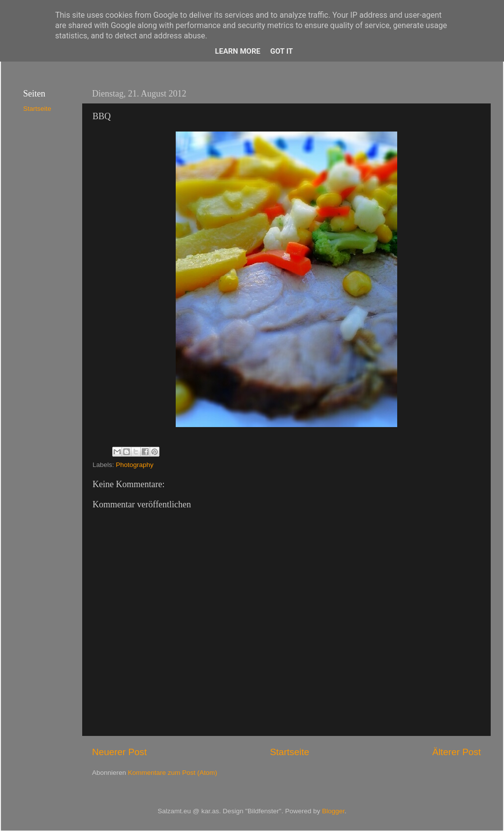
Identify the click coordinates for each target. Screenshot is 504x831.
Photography (135, 465)
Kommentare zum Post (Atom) (173, 773)
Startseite (289, 752)
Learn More (238, 51)
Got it (282, 51)
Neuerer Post (119, 752)
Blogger (333, 811)
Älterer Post (457, 752)
